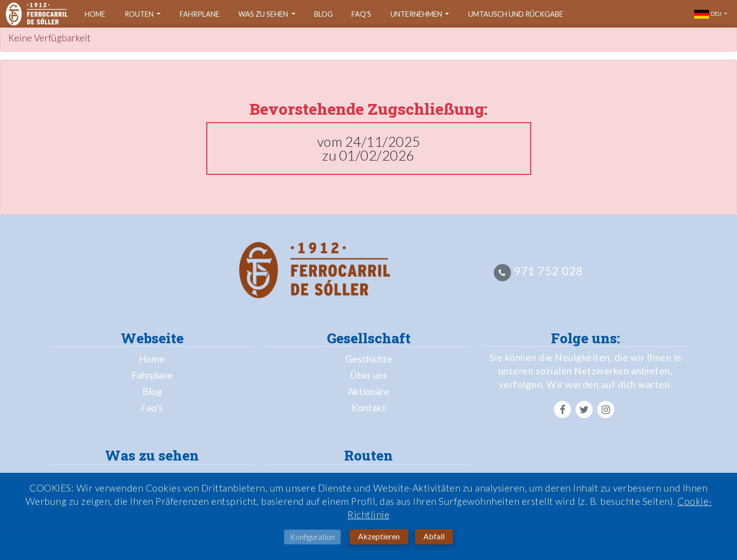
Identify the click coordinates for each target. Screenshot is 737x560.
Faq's (361, 14)
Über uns (369, 375)
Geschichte (369, 359)
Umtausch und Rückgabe (516, 14)
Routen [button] (140, 14)
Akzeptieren (379, 539)
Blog (323, 14)
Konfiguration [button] (312, 540)
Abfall (434, 539)
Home (95, 14)
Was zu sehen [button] (264, 14)
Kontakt (369, 408)
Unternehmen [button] (417, 14)
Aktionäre (368, 391)
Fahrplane (200, 14)
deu (708, 14)
